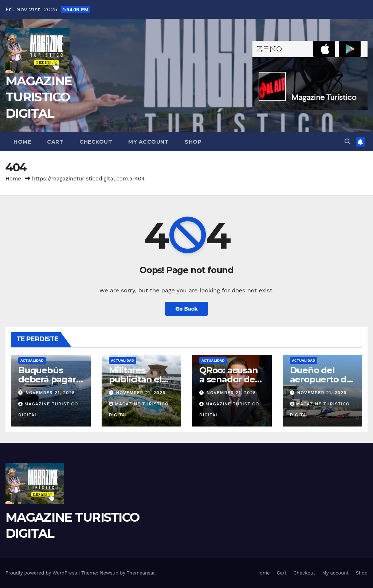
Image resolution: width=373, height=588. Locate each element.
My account (148, 142)
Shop (193, 142)
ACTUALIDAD (32, 360)
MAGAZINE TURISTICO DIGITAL (39, 97)
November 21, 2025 (50, 393)
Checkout (96, 142)
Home (22, 142)
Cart (55, 142)
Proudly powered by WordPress (42, 573)
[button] (348, 142)
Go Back (186, 309)
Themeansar (141, 573)
